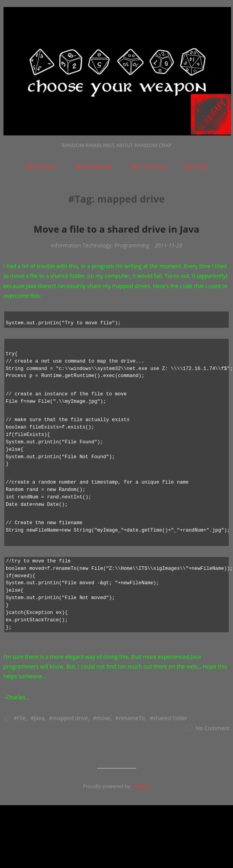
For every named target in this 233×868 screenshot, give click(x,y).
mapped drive (70, 718)
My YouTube (149, 166)
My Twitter (41, 166)
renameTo (132, 718)
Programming (132, 245)
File (21, 718)
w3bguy (141, 786)
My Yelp (196, 166)
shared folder (171, 718)
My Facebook (94, 166)
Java (39, 718)
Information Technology (81, 245)
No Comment (213, 728)
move (103, 718)
